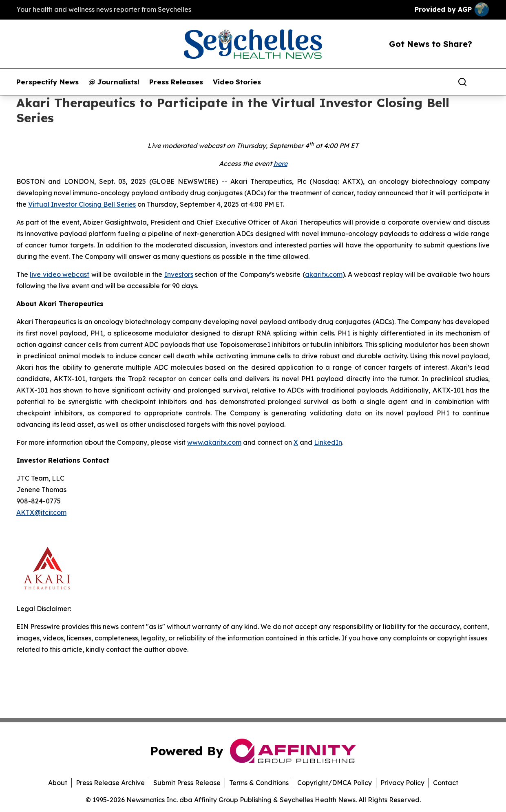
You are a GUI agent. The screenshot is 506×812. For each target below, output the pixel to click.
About (58, 783)
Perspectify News (48, 82)
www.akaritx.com (214, 442)
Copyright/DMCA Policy (335, 783)
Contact (446, 783)
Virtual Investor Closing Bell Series (82, 204)
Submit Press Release (187, 783)
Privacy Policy (402, 783)
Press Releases (176, 82)
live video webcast (60, 274)
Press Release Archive (110, 783)
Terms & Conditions (259, 783)
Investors (179, 274)
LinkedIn (328, 442)
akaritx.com (324, 274)
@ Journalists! (114, 82)
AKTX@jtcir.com (41, 512)
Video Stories (237, 82)
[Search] (462, 82)
